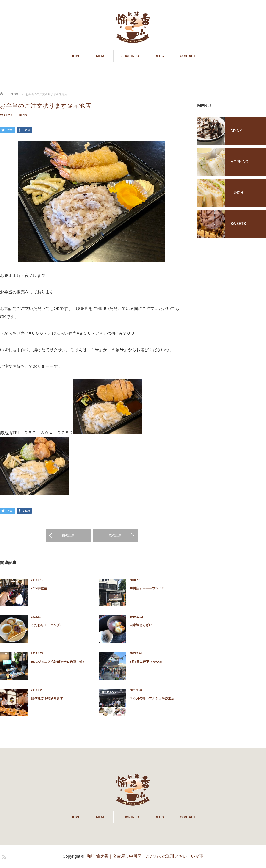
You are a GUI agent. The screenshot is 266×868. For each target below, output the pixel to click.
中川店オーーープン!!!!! (147, 589)
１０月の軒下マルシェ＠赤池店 (152, 699)
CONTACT (188, 56)
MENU (101, 56)
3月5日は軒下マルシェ (146, 662)
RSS (3, 857)
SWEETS (238, 224)
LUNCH (237, 193)
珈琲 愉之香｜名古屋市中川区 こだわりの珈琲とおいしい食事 (145, 857)
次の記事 (115, 536)
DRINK (236, 131)
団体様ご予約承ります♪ (48, 699)
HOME (75, 56)
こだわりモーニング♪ (46, 625)
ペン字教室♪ (40, 589)
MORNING (239, 162)
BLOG (159, 56)
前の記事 (68, 536)
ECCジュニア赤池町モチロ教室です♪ (58, 662)
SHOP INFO (130, 56)
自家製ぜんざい (141, 625)
